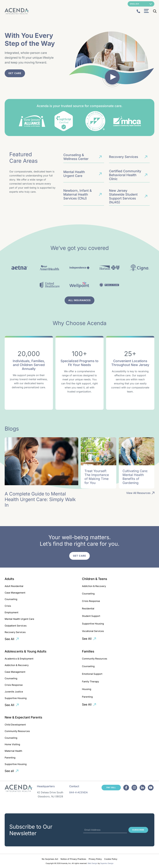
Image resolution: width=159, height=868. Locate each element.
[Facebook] (126, 788)
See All (9, 639)
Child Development (15, 725)
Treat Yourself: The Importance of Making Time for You (97, 477)
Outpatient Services (16, 626)
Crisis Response (91, 601)
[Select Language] (141, 4)
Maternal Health (13, 751)
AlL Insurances (79, 300)
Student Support (91, 616)
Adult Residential (14, 586)
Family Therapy (90, 681)
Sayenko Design (107, 863)
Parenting (87, 697)
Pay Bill (111, 787)
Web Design (92, 863)
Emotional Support (92, 674)
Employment (11, 612)
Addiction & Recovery (94, 586)
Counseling (11, 599)
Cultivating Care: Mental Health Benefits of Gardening (135, 477)
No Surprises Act (50, 859)
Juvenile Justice (14, 692)
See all (9, 771)
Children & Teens (95, 579)
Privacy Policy (95, 859)
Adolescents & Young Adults (26, 651)
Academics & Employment (19, 659)
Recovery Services (15, 632)
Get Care (15, 73)
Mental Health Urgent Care (19, 619)
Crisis (8, 606)
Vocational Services (93, 631)
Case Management (15, 593)
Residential (88, 609)
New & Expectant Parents (23, 717)
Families (88, 651)
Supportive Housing (93, 624)
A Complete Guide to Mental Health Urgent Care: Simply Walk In (40, 499)
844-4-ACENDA (78, 792)
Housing (87, 689)
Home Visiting (12, 744)
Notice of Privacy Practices (73, 859)
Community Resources (95, 659)
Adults (9, 579)
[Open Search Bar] (155, 11)
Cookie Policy (111, 859)
